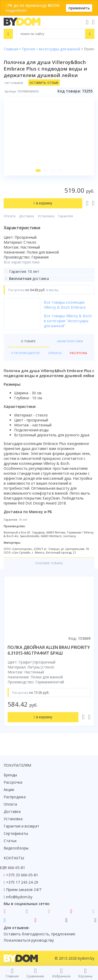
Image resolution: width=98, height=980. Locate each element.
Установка (46, 216)
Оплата (10, 216)
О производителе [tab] (25, 353)
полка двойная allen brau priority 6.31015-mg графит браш (49, 650)
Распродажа (15, 797)
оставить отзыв (44, 82)
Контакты (14, 858)
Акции (9, 790)
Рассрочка (13, 782)
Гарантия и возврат (21, 826)
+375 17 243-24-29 (22, 882)
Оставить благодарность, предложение (39, 934)
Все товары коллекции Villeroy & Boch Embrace (65, 305)
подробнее (16, 10)
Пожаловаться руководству (29, 940)
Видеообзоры (16, 848)
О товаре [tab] (28, 341)
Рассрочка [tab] (78, 353)
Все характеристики (22, 262)
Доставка (27, 216)
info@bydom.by (19, 897)
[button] (38, 171)
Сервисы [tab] (55, 353)
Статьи (10, 841)
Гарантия (65, 216)
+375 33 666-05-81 (22, 875)
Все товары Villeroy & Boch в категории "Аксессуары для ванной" (68, 321)
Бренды (10, 775)
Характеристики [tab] (70, 341)
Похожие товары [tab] (49, 563)
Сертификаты (16, 833)
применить (79, 8)
